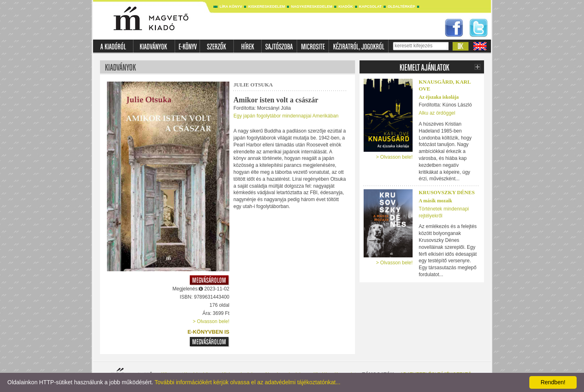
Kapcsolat (370, 7)
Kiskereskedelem (266, 7)
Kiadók (346, 7)
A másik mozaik (435, 201)
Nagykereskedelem (312, 7)
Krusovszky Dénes (447, 192)
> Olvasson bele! (211, 321)
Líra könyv (231, 7)
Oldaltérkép (401, 7)
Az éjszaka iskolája (439, 97)
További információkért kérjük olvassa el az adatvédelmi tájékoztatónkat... (248, 382)
